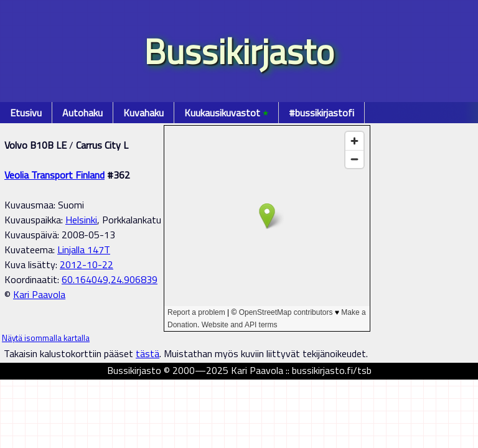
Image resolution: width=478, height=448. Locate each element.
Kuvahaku (143, 113)
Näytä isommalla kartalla (46, 338)
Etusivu (26, 113)
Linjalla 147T (84, 250)
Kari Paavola (39, 294)
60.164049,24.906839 (110, 279)
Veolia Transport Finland (54, 175)
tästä (148, 353)
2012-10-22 (87, 264)
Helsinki (81, 220)
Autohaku (82, 113)
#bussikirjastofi (321, 113)
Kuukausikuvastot (226, 113)
